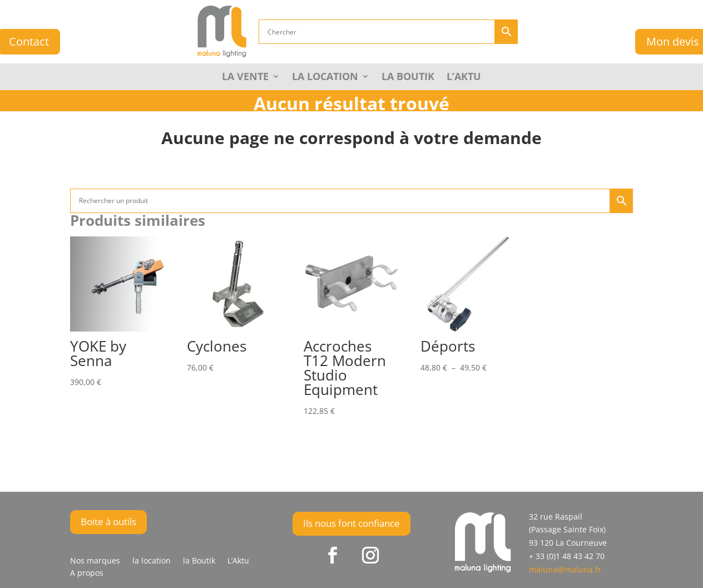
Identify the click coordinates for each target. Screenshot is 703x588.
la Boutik (408, 78)
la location (152, 561)
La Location (325, 78)
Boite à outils (108, 522)
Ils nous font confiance (351, 523)
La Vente (245, 78)
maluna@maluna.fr (565, 569)
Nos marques (95, 561)
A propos (87, 574)
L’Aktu (464, 78)
